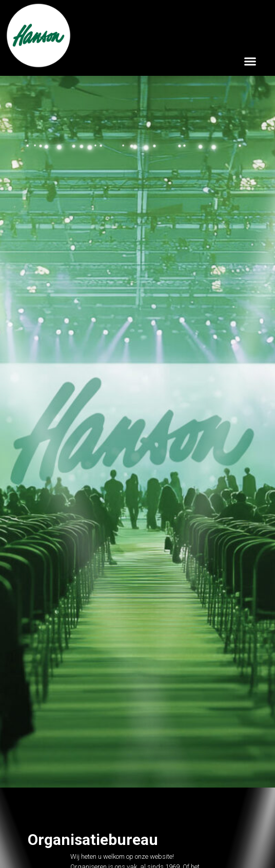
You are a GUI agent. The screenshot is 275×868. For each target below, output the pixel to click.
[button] (250, 61)
